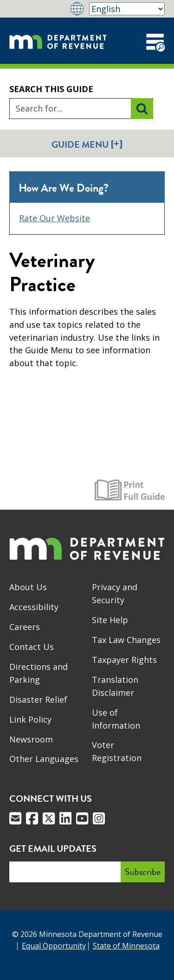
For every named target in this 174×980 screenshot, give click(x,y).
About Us (28, 587)
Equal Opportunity (54, 946)
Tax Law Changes (126, 640)
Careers (25, 627)
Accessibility (34, 607)
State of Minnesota (126, 946)
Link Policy (30, 719)
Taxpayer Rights (124, 660)
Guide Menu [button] (87, 144)
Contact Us (32, 647)
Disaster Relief (38, 699)
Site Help (110, 620)
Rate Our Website (55, 218)
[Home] (58, 41)
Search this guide (51, 89)
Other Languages (44, 759)
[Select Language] (127, 9)
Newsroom (31, 739)
